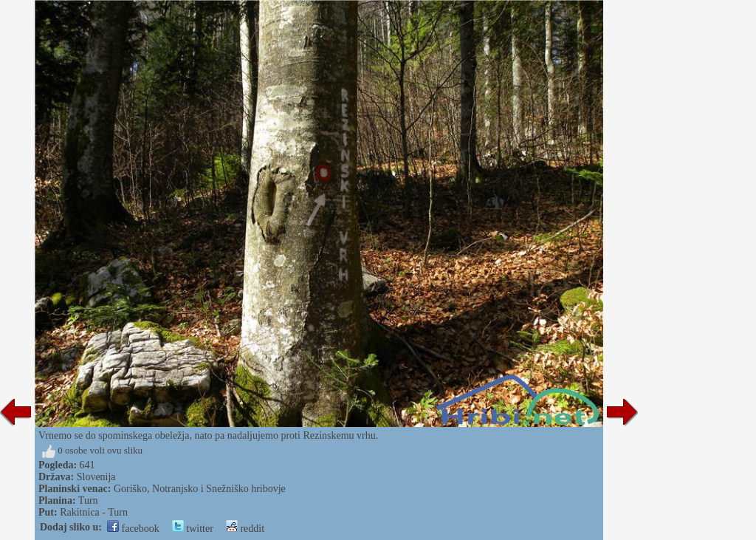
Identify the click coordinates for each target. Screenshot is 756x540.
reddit (245, 529)
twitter (193, 529)
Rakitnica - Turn (94, 512)
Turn (88, 500)
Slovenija (96, 477)
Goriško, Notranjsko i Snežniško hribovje (200, 489)
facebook (133, 529)
